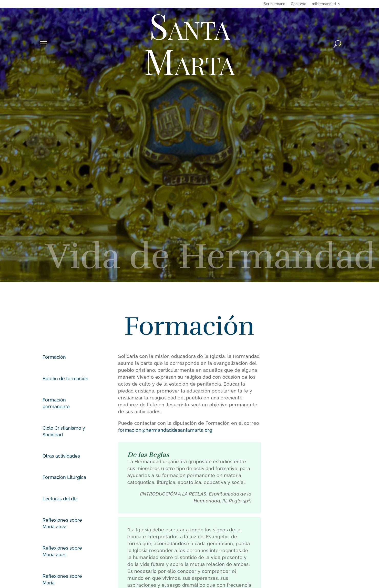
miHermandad (324, 4)
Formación (54, 357)
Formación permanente (56, 403)
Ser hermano (274, 4)
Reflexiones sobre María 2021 (62, 551)
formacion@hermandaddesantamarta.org (165, 430)
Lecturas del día (60, 499)
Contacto (299, 4)
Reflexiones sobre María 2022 (62, 523)
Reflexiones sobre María (62, 579)
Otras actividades (61, 456)
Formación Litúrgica (64, 477)
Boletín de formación (65, 379)
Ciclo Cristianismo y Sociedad (64, 431)
